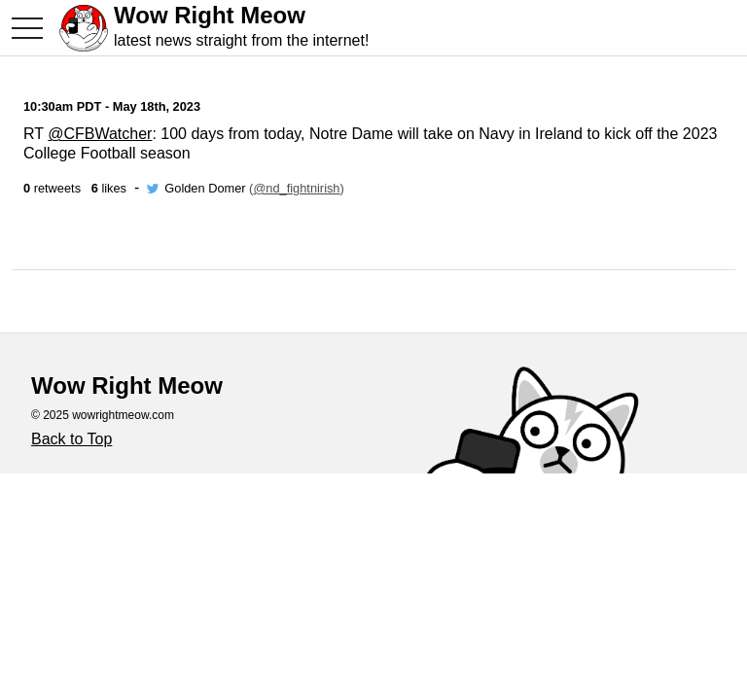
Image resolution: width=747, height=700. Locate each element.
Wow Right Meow (210, 15)
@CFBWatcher (100, 134)
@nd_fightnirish (296, 188)
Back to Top (71, 439)
